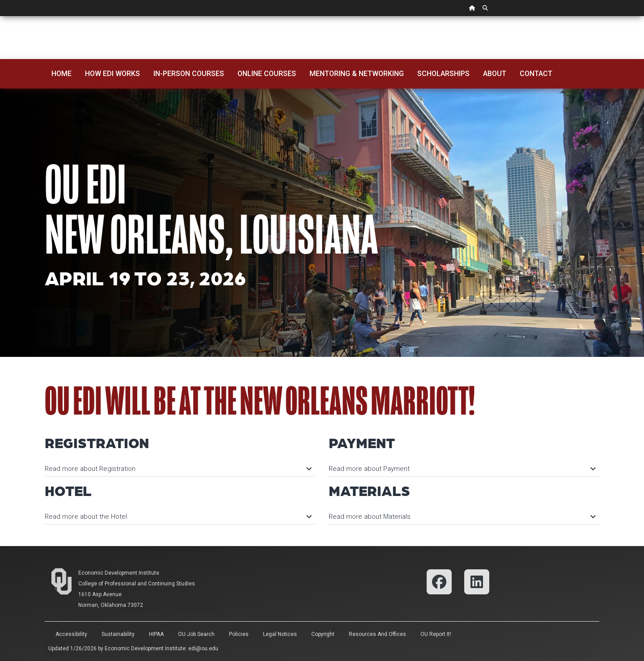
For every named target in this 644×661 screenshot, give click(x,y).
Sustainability (118, 634)
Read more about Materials (462, 517)
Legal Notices (280, 634)
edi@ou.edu (203, 648)
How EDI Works (112, 74)
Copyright (323, 634)
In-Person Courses (189, 74)
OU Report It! (436, 634)
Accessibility (71, 634)
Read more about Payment (462, 469)
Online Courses (267, 74)
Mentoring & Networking (357, 74)
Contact (536, 74)
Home (61, 74)
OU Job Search (196, 634)
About (495, 74)
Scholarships (443, 74)
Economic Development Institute (119, 573)
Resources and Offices (377, 634)
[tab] (180, 464)
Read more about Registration (178, 469)
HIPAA (156, 634)
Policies (239, 634)
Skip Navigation (0, 16)
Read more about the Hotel (178, 517)
